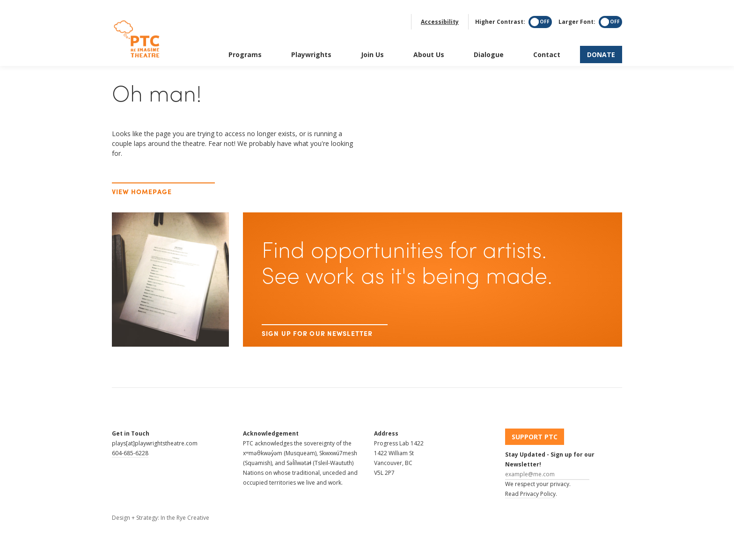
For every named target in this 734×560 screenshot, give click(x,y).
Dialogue (489, 44)
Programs (245, 44)
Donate (601, 44)
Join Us (372, 44)
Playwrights (311, 44)
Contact (547, 44)
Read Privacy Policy (530, 494)
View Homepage (142, 191)
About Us (429, 44)
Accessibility (440, 11)
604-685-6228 (130, 453)
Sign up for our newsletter (317, 324)
